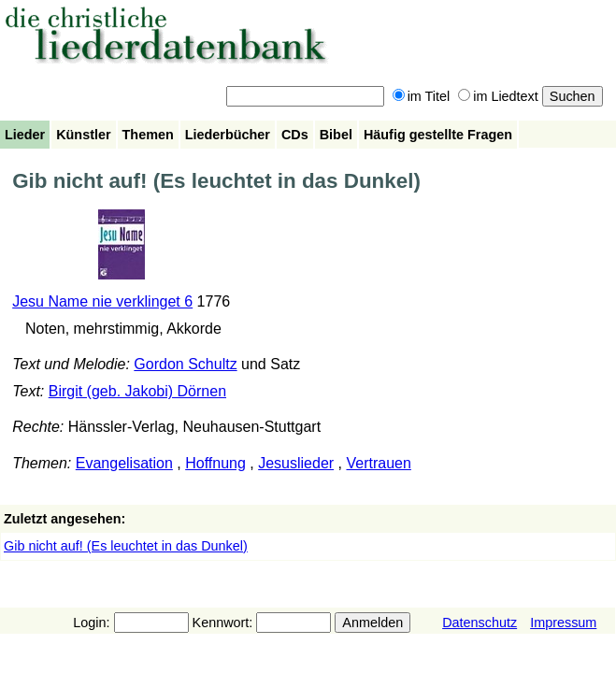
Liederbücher (228, 135)
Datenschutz (480, 623)
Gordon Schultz (185, 364)
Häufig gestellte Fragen (438, 135)
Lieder (25, 135)
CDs (295, 135)
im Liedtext (498, 96)
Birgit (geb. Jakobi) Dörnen (137, 391)
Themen (148, 135)
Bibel (336, 135)
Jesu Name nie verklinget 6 (102, 301)
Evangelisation (124, 463)
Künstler (83, 135)
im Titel (422, 96)
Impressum (563, 623)
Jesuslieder (296, 463)
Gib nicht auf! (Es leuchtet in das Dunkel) (126, 546)
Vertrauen (378, 463)
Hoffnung (215, 463)
